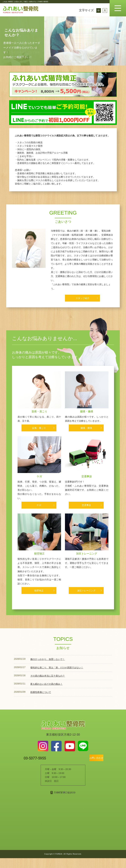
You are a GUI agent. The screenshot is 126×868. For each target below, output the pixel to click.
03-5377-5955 (42, 768)
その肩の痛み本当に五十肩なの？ (48, 685)
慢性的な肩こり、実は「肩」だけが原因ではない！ (57, 677)
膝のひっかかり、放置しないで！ (48, 668)
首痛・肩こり (39, 413)
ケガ (39, 481)
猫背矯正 (39, 561)
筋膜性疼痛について (41, 701)
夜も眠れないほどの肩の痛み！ (46, 693)
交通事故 (87, 481)
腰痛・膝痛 (87, 413)
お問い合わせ (91, 767)
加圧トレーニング (87, 561)
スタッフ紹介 (83, 298)
